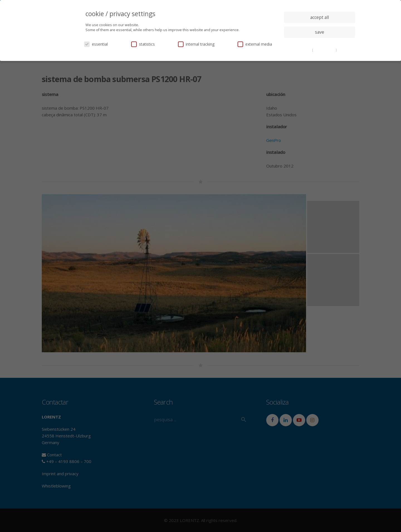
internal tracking (196, 44)
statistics (143, 44)
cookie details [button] (301, 50)
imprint (344, 50)
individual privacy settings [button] (320, 43)
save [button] (320, 32)
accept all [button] (320, 17)
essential (96, 44)
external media (255, 44)
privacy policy (325, 50)
